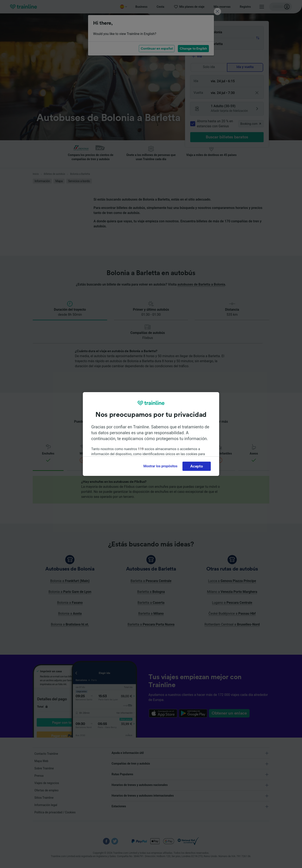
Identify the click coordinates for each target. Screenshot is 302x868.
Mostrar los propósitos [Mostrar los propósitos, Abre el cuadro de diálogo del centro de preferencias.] (160, 466)
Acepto (197, 466)
